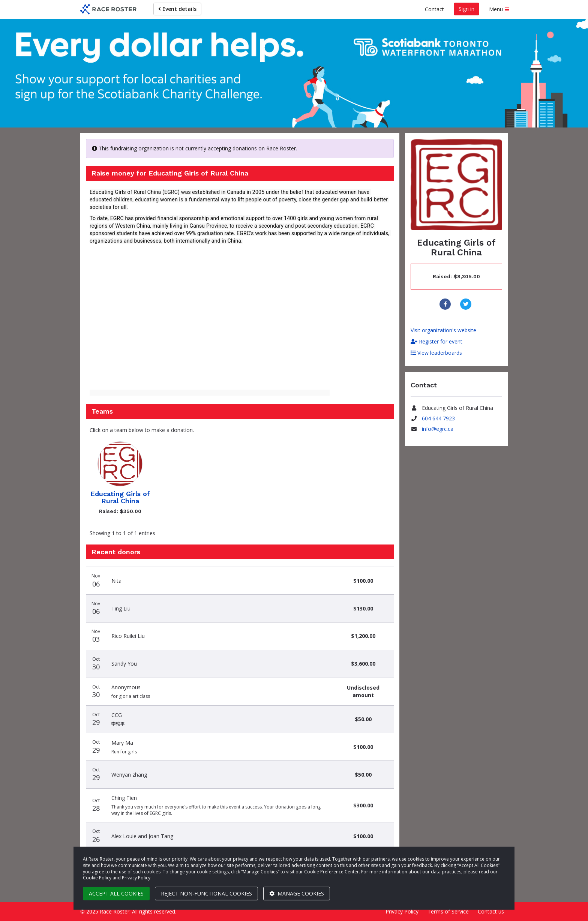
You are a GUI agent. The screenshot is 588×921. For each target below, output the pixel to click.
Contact (434, 9)
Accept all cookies (116, 893)
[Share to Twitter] (467, 304)
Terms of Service (448, 911)
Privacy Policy (402, 911)
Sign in (466, 9)
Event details (177, 9)
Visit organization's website (443, 330)
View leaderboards (436, 353)
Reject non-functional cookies (206, 893)
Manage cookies (297, 893)
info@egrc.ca (438, 429)
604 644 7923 (438, 418)
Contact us (491, 911)
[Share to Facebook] (446, 304)
